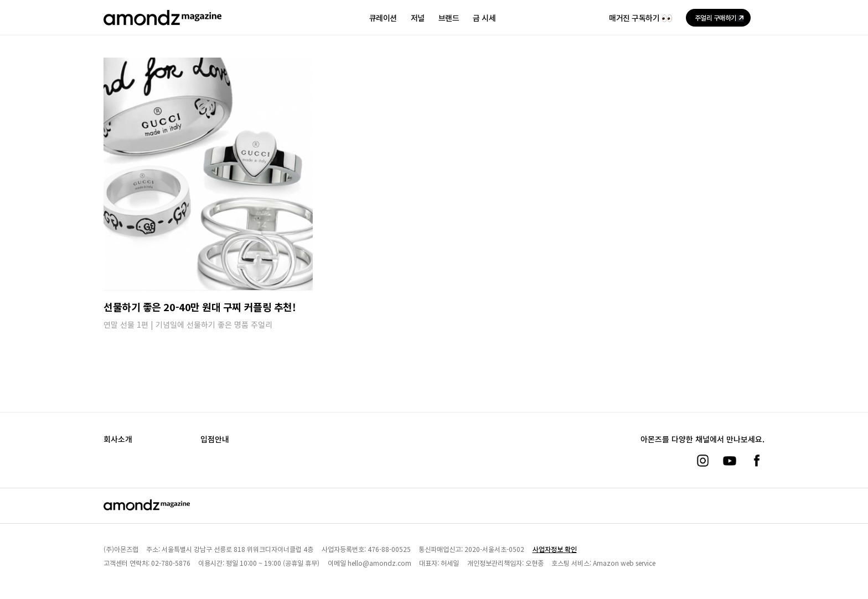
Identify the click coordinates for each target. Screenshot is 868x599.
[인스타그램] (702, 461)
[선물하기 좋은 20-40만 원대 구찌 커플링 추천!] (208, 174)
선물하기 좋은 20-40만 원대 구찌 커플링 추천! (200, 307)
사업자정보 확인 (555, 549)
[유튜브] (730, 461)
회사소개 (118, 439)
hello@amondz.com (379, 563)
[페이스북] (757, 461)
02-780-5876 (171, 563)
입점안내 (215, 439)
